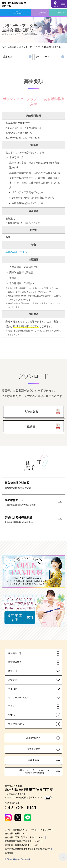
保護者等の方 (34, 749)
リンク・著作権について (16, 830)
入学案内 (12, 47)
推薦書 (31, 426)
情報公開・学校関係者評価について (21, 845)
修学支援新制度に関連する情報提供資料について (27, 849)
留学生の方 (33, 760)
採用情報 (9, 853)
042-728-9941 (21, 807)
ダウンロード (43, 57)
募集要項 (8, 57)
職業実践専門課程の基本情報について (22, 841)
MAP (48, 798)
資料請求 (43, 12)
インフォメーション (18, 697)
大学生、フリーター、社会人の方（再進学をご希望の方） (34, 771)
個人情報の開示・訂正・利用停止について (24, 837)
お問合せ (61, 12)
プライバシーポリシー (40, 830)
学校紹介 (13, 689)
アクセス (55, 6)
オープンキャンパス (19, 13)
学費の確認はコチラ (16, 252)
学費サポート (15, 671)
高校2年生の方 (33, 738)
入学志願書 (31, 412)
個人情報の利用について (16, 833)
